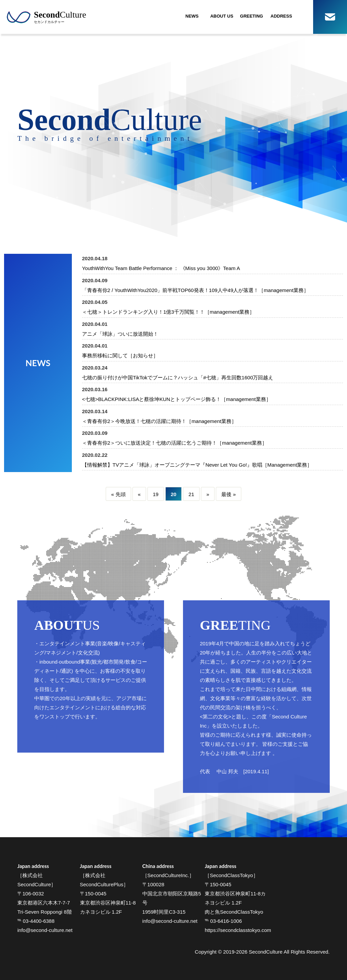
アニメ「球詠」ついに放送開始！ (120, 333)
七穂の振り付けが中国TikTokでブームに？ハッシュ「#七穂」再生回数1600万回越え (178, 377)
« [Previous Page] (139, 494)
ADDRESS (281, 16)
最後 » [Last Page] (229, 494)
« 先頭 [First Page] (118, 494)
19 (156, 494)
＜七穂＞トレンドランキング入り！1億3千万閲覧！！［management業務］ (168, 312)
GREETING (251, 16)
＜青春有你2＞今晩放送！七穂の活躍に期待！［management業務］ (159, 421)
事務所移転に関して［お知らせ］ (120, 355)
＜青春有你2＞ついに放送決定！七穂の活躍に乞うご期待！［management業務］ (175, 443)
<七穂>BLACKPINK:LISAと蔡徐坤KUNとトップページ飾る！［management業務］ (177, 399)
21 (191, 494)
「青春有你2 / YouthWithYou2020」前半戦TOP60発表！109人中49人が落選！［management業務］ (195, 290)
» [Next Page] (208, 494)
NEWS (192, 16)
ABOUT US (222, 16)
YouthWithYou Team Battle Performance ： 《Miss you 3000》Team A (161, 268)
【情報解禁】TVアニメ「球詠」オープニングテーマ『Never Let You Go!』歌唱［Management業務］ (197, 464)
